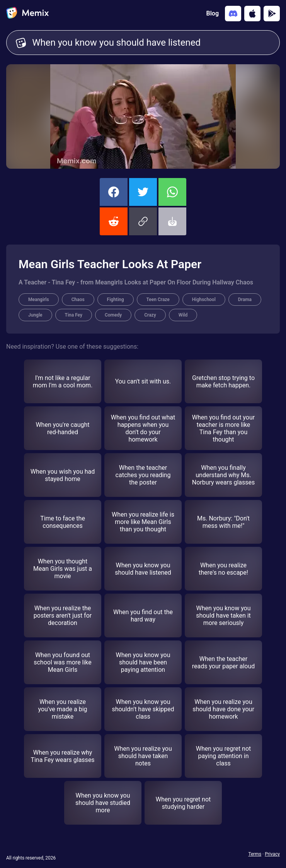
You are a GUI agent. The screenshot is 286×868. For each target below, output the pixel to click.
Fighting (116, 300)
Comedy (113, 315)
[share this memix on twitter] (143, 192)
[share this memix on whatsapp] (172, 192)
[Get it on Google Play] (272, 14)
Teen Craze (158, 300)
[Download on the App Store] (252, 14)
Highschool (204, 300)
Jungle (35, 315)
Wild (183, 315)
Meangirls (39, 300)
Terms (255, 854)
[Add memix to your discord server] (233, 14)
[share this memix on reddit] (114, 221)
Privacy (272, 854)
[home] (27, 14)
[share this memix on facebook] (114, 192)
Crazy (150, 315)
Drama (245, 300)
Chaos (78, 300)
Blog (213, 13)
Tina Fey (74, 315)
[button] (143, 221)
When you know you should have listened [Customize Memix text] (151, 43)
